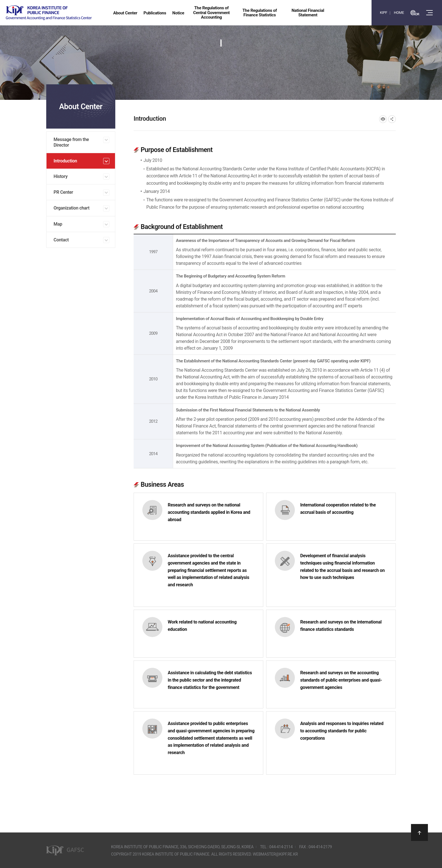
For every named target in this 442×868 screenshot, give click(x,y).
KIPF (384, 13)
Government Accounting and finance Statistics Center (49, 13)
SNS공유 (392, 119)
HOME (399, 13)
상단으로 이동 (419, 832)
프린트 (383, 119)
